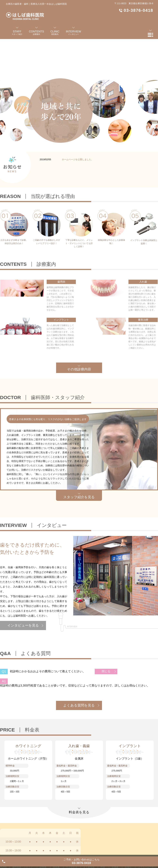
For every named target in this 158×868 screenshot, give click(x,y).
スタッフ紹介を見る (79, 497)
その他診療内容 (79, 369)
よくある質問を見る (79, 705)
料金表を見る (79, 812)
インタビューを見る (23, 625)
